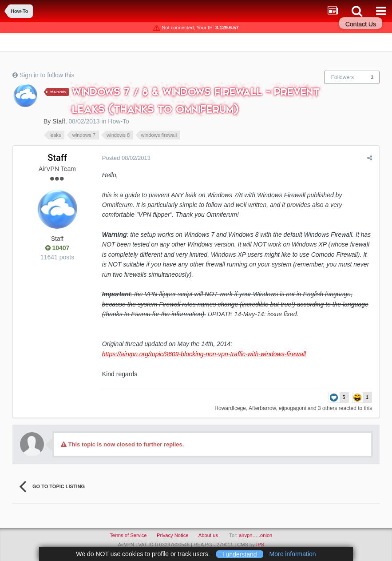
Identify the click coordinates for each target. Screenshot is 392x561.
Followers (343, 77)
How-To (118, 121)
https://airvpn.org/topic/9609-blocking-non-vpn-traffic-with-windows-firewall (204, 354)
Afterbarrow (263, 408)
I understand (240, 554)
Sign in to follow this (47, 75)
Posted (126, 158)
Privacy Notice (173, 535)
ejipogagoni (293, 408)
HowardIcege (231, 408)
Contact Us (361, 24)
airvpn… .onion (255, 535)
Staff (59, 121)
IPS (260, 545)
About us (208, 535)
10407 (57, 248)
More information (293, 554)
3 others (328, 408)
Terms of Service (128, 535)
